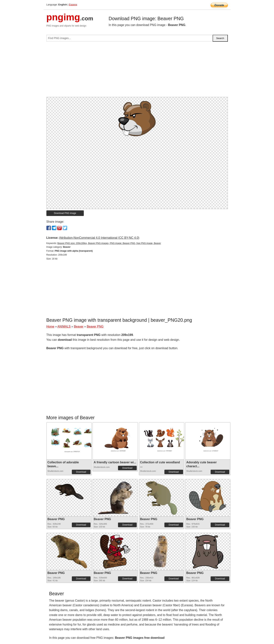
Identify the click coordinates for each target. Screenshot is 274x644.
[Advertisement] (137, 71)
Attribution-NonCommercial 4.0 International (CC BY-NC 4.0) (99, 238)
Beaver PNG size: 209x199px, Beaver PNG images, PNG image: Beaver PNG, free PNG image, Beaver (109, 243)
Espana (73, 5)
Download (81, 472)
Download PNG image (65, 213)
